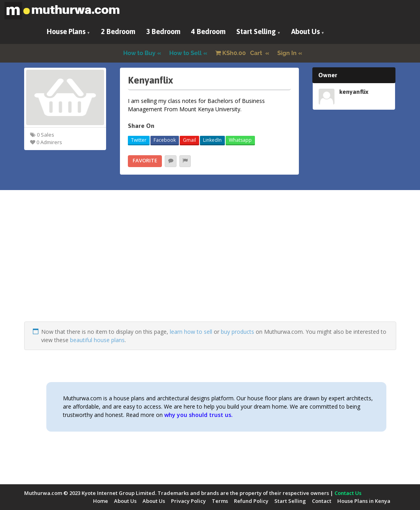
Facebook (165, 140)
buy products (238, 332)
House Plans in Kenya (364, 501)
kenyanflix (354, 91)
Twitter (139, 140)
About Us (306, 31)
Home (101, 501)
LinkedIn (212, 140)
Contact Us (348, 493)
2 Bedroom (118, 31)
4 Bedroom (208, 31)
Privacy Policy (188, 501)
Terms (220, 501)
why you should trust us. (199, 415)
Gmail (189, 140)
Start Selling (256, 31)
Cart (239, 53)
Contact (322, 501)
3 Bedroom (163, 31)
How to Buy (139, 53)
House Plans (66, 31)
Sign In (287, 53)
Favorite (145, 160)
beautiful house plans (97, 340)
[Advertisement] (210, 266)
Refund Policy (251, 501)
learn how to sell (191, 332)
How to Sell (186, 53)
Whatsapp (240, 140)
